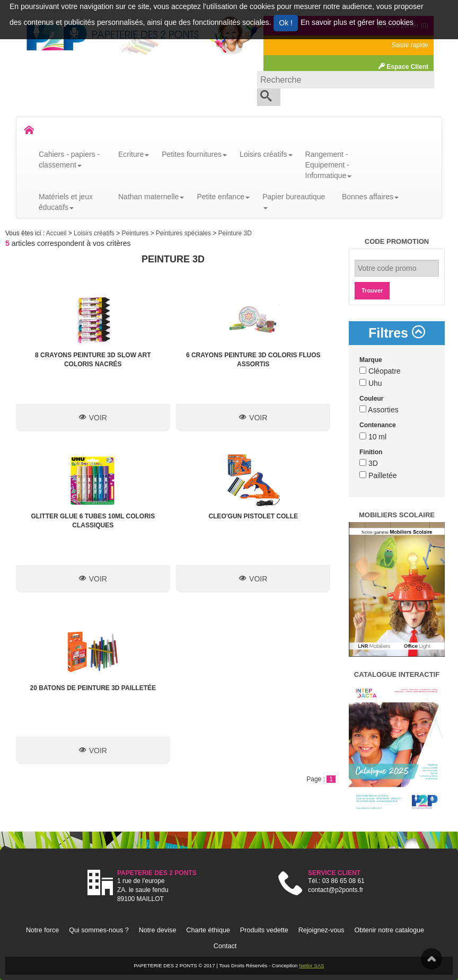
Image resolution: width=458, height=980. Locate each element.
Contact (225, 946)
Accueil (57, 233)
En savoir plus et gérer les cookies (357, 22)
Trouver (372, 290)
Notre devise (158, 930)
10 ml (373, 437)
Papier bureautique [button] (294, 201)
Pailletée (378, 475)
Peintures (136, 233)
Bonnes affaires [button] (370, 197)
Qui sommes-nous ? (99, 930)
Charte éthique (208, 930)
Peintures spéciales (184, 233)
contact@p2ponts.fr (336, 890)
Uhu (371, 383)
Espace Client (403, 67)
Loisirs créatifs (95, 233)
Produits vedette (264, 930)
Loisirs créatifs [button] (266, 154)
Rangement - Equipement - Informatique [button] (329, 165)
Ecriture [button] (134, 154)
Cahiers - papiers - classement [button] (69, 160)
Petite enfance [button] (223, 197)
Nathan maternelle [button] (151, 197)
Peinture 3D (235, 233)
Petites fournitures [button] (194, 154)
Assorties (379, 410)
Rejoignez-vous (322, 930)
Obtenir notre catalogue (389, 930)
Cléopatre (380, 371)
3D (369, 463)
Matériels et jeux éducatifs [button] (66, 202)
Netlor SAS (311, 965)
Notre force (42, 930)
